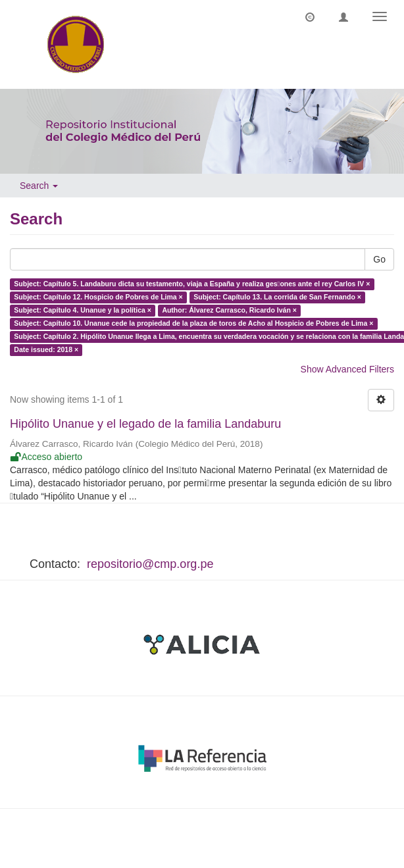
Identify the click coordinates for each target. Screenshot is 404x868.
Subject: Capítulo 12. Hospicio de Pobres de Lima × (98, 297)
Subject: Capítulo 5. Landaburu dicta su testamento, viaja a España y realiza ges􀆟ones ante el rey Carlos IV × (192, 284)
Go (379, 259)
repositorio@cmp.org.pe (150, 564)
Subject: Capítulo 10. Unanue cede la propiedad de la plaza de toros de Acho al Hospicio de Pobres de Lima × (193, 324)
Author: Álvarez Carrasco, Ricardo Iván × (229, 311)
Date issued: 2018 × (46, 350)
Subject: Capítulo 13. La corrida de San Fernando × (277, 297)
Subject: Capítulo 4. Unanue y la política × (83, 311)
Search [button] (39, 186)
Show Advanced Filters (347, 369)
